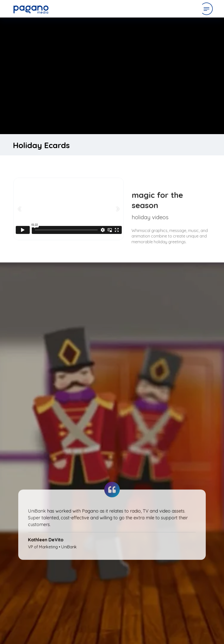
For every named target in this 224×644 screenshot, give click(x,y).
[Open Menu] (206, 9)
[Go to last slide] (20, 209)
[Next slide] (117, 209)
